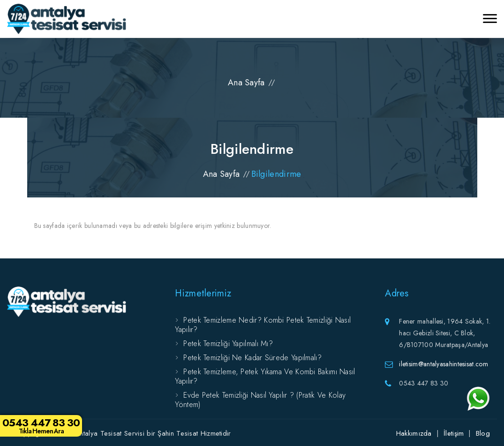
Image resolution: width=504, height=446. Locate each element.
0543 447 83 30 (41, 425)
